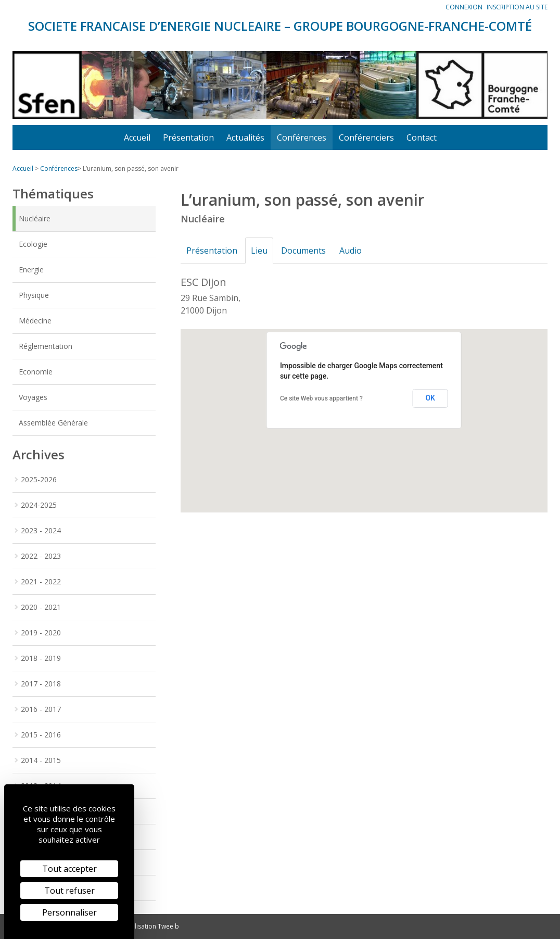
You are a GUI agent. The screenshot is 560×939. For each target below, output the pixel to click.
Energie (31, 270)
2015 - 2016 (41, 735)
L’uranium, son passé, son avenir (131, 168)
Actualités (245, 137)
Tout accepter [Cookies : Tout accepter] (69, 869)
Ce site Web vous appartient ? (321, 398)
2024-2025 (39, 505)
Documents (309, 251)
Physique (34, 295)
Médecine (35, 321)
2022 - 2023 (41, 556)
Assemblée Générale (53, 423)
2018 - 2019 (41, 658)
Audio (358, 251)
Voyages (33, 397)
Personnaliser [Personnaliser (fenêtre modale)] (69, 912)
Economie (36, 372)
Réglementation (46, 346)
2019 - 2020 (41, 633)
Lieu (262, 251)
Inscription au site (517, 7)
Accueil (137, 137)
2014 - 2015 (41, 760)
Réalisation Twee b (151, 926)
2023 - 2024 (41, 530)
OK (430, 398)
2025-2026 (39, 479)
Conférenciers (366, 137)
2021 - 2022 (41, 581)
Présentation (188, 137)
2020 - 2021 (41, 607)
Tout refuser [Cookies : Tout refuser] (69, 891)
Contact (422, 137)
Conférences (302, 137)
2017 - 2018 (41, 684)
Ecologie (33, 244)
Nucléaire (35, 218)
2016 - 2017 (41, 709)
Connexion (464, 7)
